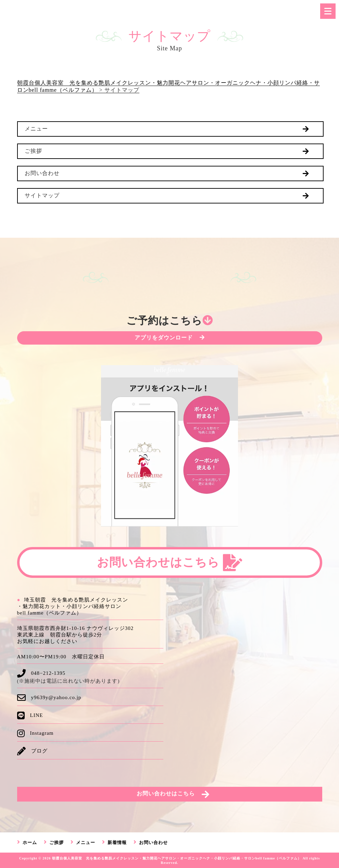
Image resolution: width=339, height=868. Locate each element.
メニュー (36, 129)
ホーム (30, 842)
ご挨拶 (33, 151)
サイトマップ (42, 195)
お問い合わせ (42, 173)
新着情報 (117, 842)
